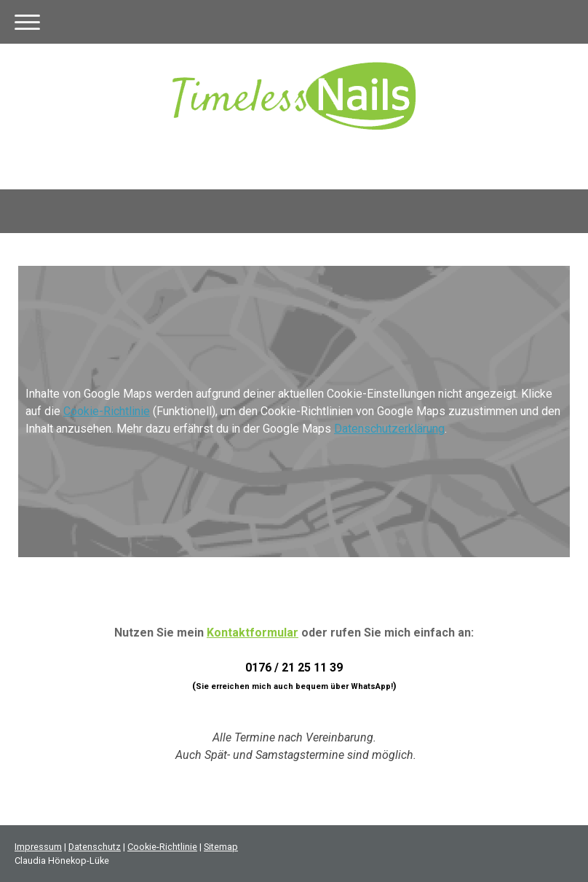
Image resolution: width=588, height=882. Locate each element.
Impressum (38, 847)
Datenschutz (95, 847)
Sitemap (221, 847)
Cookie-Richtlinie (107, 411)
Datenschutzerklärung (389, 429)
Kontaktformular (253, 633)
